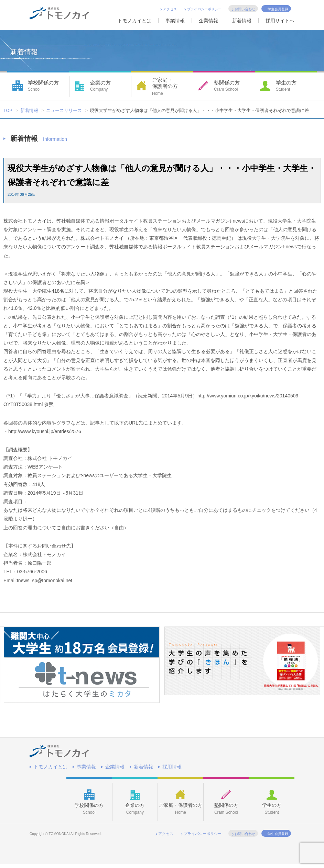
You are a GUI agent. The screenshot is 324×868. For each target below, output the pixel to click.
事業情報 (175, 21)
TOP (8, 111)
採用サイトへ (280, 21)
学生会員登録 (278, 9)
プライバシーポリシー (204, 9)
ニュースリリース (64, 111)
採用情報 (172, 767)
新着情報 (242, 21)
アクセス (170, 9)
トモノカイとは (134, 21)
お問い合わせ (245, 9)
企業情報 (208, 21)
